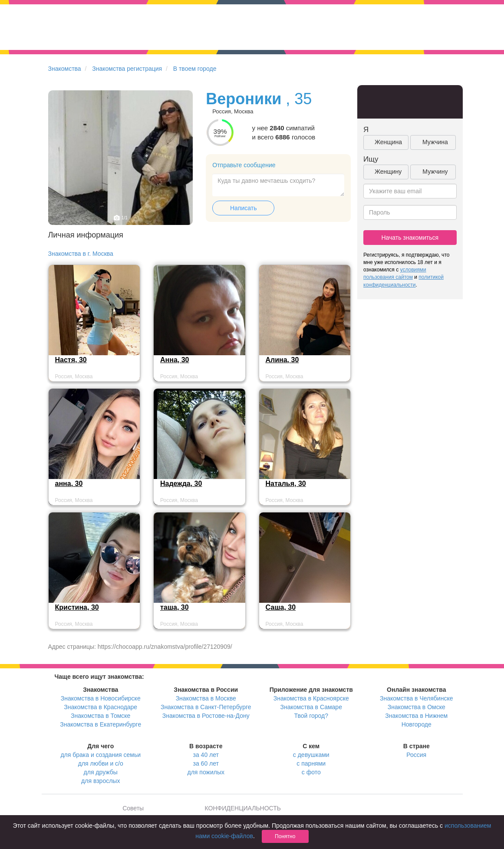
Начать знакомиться (410, 238)
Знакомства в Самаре (311, 707)
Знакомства (65, 69)
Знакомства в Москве (206, 698)
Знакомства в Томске (100, 716)
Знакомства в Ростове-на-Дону (206, 716)
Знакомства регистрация (127, 69)
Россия (416, 755)
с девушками (311, 755)
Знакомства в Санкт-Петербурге (206, 707)
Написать (243, 208)
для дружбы (101, 772)
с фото (311, 772)
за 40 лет (206, 755)
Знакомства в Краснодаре (100, 707)
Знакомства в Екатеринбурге (100, 724)
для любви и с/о (101, 763)
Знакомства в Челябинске (416, 698)
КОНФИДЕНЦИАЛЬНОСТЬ (243, 808)
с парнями (311, 763)
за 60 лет (206, 763)
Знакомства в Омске (417, 707)
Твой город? (311, 716)
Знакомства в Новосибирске (101, 698)
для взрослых (100, 781)
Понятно (285, 836)
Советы (133, 808)
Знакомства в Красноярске (311, 698)
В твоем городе (195, 69)
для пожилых (206, 772)
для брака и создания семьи (100, 755)
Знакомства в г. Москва (81, 254)
